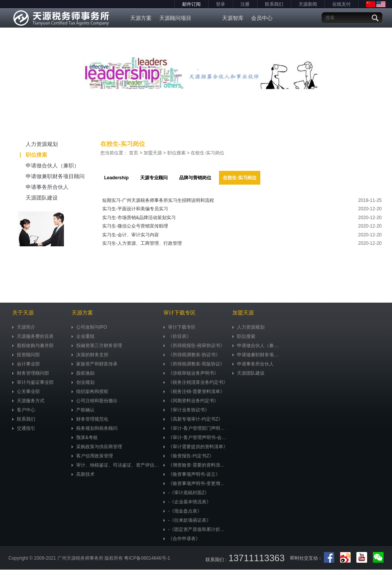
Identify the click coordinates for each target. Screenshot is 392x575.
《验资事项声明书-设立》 (192, 474)
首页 (134, 153)
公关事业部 (26, 392)
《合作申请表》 (182, 539)
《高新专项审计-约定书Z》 (193, 419)
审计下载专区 (180, 327)
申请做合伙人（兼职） (44, 165)
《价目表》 (177, 336)
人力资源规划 (33, 144)
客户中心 (24, 410)
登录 (220, 4)
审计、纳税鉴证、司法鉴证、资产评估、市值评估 (116, 465)
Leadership (116, 178)
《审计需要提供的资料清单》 (196, 447)
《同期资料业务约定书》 (191, 401)
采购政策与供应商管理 (97, 447)
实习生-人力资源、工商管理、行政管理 (142, 243)
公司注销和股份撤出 (95, 401)
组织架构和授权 (90, 392)
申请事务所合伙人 (38, 187)
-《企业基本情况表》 (187, 502)
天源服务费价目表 (33, 336)
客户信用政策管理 (92, 456)
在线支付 (341, 4)
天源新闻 (308, 4)
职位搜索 (33, 155)
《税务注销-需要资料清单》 (194, 392)
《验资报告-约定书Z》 (189, 456)
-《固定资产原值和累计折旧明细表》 (196, 529)
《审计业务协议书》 (186, 410)
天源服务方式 (28, 401)
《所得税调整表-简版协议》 (194, 364)
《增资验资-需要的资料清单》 (196, 465)
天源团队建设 (33, 198)
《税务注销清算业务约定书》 (196, 382)
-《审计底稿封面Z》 (186, 493)
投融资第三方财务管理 (97, 346)
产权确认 (83, 410)
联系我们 (274, 4)
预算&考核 (85, 437)
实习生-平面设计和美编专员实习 (135, 209)
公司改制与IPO (89, 327)
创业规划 (83, 382)
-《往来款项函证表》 (187, 520)
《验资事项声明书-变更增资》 (196, 483)
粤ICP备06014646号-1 (147, 558)
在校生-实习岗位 (207, 153)
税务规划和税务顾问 (95, 428)
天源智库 (233, 18)
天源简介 (24, 327)
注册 (245, 4)
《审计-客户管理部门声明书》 (196, 428)
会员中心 (262, 18)
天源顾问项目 (175, 18)
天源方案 (141, 18)
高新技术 (83, 474)
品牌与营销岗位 (195, 178)
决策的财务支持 (90, 355)
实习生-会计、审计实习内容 (131, 235)
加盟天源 (153, 153)
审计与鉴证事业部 (33, 382)
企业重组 (83, 336)
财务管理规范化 (90, 419)
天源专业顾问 (154, 178)
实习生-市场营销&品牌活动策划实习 (139, 218)
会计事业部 (26, 364)
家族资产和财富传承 (95, 364)
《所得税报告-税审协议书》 (194, 346)
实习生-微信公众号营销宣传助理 (135, 226)
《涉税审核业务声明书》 (191, 373)
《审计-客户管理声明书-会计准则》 (196, 437)
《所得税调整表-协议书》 (192, 355)
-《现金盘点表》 (183, 511)
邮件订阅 (191, 4)
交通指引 (24, 428)
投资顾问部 (26, 355)
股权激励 (83, 373)
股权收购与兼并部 (33, 346)
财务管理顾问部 (31, 373)
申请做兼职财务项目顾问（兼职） (47, 177)
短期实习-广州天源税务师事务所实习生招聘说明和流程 (158, 200)
